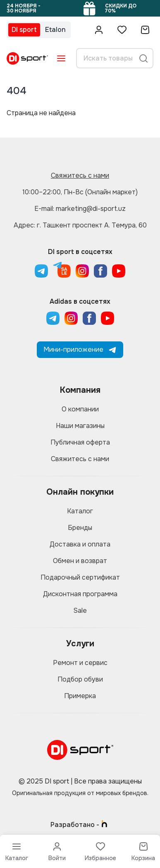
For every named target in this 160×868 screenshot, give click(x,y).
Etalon (55, 30)
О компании (80, 409)
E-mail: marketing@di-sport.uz (80, 209)
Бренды (80, 528)
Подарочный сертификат (80, 577)
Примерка (80, 696)
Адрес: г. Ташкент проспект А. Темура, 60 (80, 225)
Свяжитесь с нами (80, 175)
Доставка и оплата (80, 544)
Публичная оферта (80, 442)
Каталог (80, 511)
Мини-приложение (80, 349)
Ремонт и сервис (80, 663)
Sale (80, 611)
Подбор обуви (80, 679)
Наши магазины (80, 426)
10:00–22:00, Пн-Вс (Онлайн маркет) (80, 192)
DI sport (24, 30)
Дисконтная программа (80, 594)
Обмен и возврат (80, 561)
